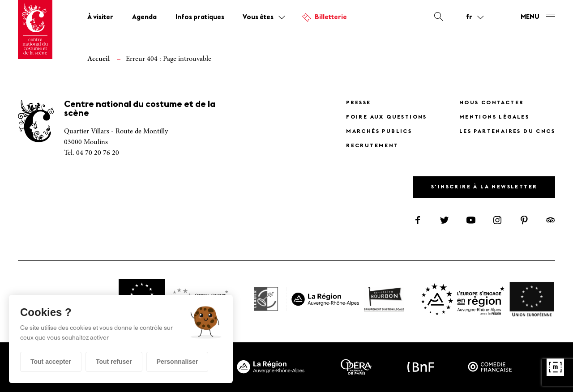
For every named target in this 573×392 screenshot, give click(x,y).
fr (469, 17)
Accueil (98, 59)
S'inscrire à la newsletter (484, 187)
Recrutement (372, 146)
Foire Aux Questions (387, 117)
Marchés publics (379, 132)
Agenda (144, 18)
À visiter (100, 18)
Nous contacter (492, 103)
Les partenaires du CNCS (507, 132)
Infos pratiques (200, 18)
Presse (358, 103)
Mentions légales (494, 117)
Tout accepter (51, 362)
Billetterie (331, 18)
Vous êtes (258, 18)
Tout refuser (114, 362)
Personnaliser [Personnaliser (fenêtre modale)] (177, 362)
